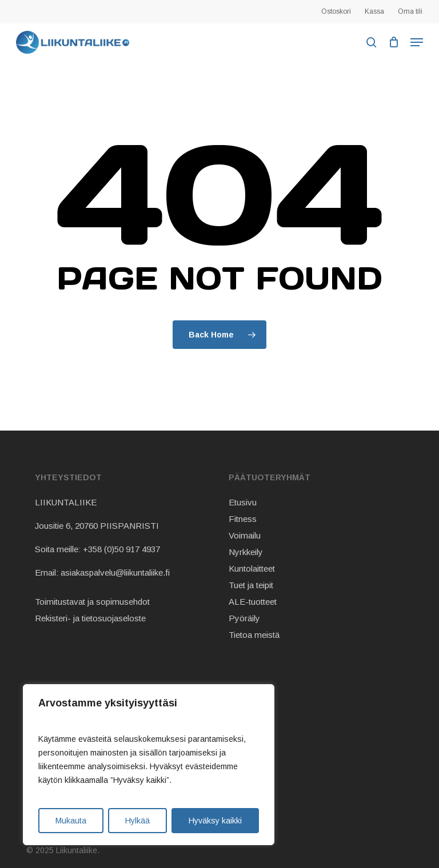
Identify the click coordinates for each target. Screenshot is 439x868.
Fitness (243, 519)
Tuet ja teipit (251, 585)
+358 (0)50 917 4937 (121, 549)
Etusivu (243, 502)
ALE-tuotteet (253, 602)
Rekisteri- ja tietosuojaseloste (90, 618)
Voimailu (245, 535)
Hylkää (137, 821)
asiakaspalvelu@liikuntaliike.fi (115, 572)
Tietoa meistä (254, 635)
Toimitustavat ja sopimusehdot (92, 602)
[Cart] (394, 42)
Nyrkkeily (246, 552)
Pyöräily (244, 618)
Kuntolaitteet (252, 568)
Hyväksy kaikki (215, 821)
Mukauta (71, 821)
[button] (417, 42)
